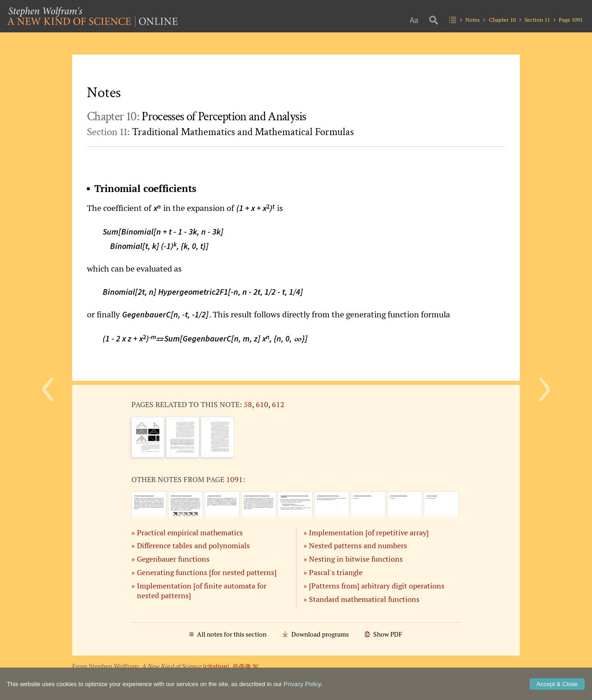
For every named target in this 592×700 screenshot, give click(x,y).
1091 (234, 479)
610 (262, 404)
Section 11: (220, 132)
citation (216, 666)
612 (278, 404)
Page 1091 (571, 20)
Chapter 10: (196, 117)
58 (248, 404)
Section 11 (537, 20)
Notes (472, 20)
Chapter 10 (502, 20)
